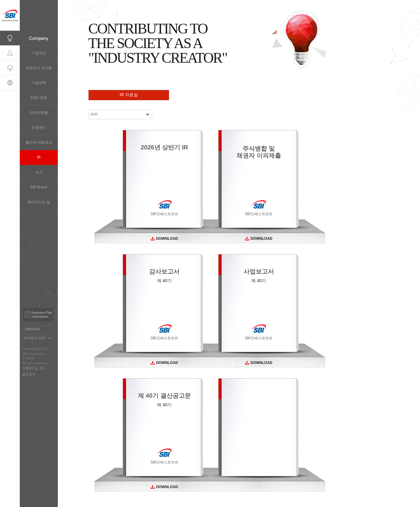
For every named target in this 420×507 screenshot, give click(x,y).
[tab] (129, 95)
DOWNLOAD (164, 239)
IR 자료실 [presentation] (129, 95)
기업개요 (39, 53)
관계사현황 (39, 113)
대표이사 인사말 (39, 68)
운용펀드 (39, 128)
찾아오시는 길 (39, 202)
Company (10, 38)
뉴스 (39, 172)
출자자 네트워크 (39, 142)
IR (39, 157)
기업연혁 (39, 83)
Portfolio (10, 68)
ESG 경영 (39, 98)
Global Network (10, 83)
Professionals (10, 53)
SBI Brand (39, 187)
